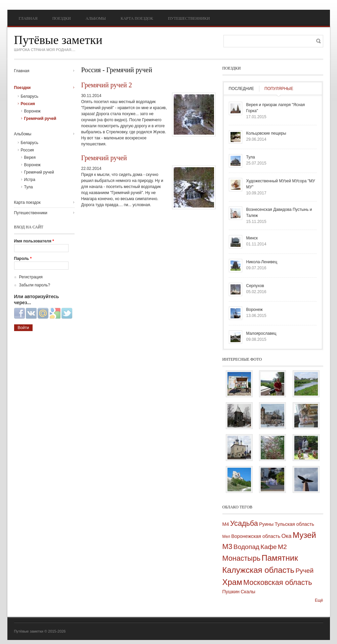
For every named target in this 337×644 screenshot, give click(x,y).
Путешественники (189, 18)
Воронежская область (256, 536)
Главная (28, 18)
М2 (282, 547)
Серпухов (255, 286)
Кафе (268, 547)
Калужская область (259, 570)
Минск (252, 238)
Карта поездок (137, 18)
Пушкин (231, 592)
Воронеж (32, 111)
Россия (28, 104)
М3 (227, 546)
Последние (242, 89)
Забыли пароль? (35, 285)
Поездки (62, 18)
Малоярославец (261, 333)
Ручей (304, 571)
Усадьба (244, 523)
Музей (304, 535)
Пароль (23, 259)
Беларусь (30, 96)
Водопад (246, 547)
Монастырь (242, 558)
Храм (232, 582)
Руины (266, 524)
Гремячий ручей (104, 158)
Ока (287, 536)
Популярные (279, 89)
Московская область (278, 582)
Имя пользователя (34, 241)
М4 (226, 524)
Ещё (319, 600)
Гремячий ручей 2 (107, 85)
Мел (226, 537)
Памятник (280, 558)
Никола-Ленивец (262, 262)
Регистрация (31, 277)
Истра (30, 180)
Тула (29, 187)
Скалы (248, 592)
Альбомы (96, 18)
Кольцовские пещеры (266, 133)
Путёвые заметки (58, 40)
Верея (30, 157)
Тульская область (294, 524)
